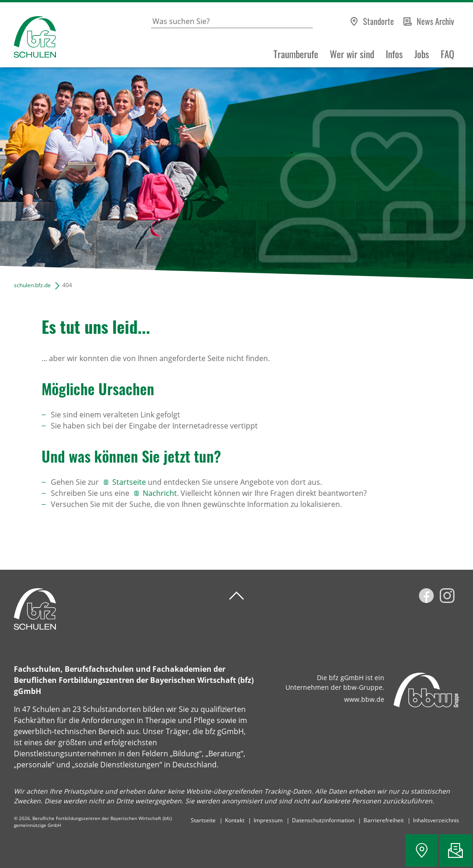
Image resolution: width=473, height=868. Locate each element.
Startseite (129, 482)
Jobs (422, 54)
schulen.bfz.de (32, 285)
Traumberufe (296, 54)
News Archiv (435, 21)
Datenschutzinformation (323, 820)
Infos (394, 54)
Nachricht (160, 493)
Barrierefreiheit (384, 820)
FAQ (447, 54)
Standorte (379, 21)
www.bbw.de (364, 699)
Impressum (268, 820)
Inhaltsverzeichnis (436, 820)
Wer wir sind (352, 54)
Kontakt (235, 820)
